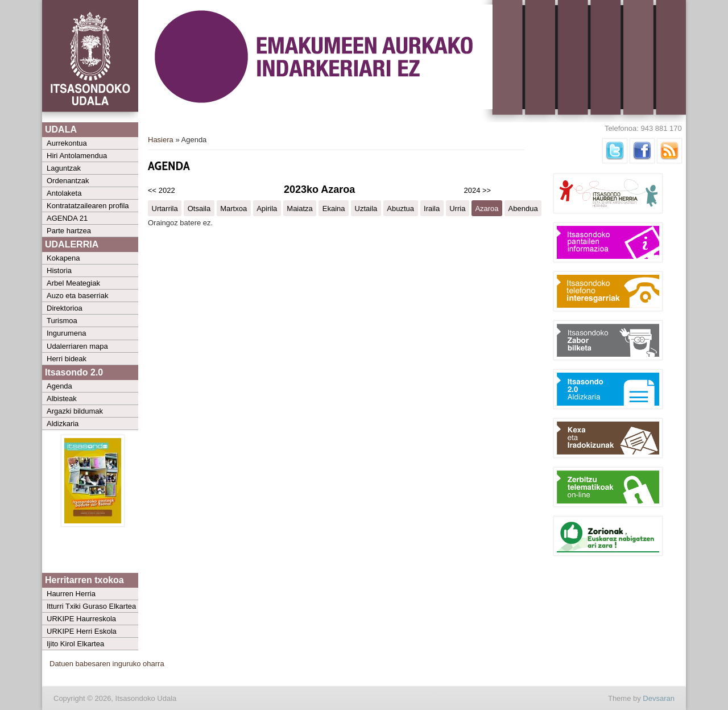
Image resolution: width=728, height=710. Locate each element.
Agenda (59, 386)
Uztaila (366, 208)
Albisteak (62, 399)
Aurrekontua (67, 143)
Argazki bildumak (75, 411)
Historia (59, 271)
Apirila (267, 208)
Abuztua (400, 208)
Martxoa (233, 208)
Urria (457, 208)
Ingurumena (66, 333)
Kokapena (63, 258)
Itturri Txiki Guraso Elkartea (91, 606)
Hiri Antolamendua (77, 156)
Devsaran (659, 698)
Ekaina (334, 208)
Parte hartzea (69, 231)
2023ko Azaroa (319, 189)
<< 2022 (162, 190)
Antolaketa (64, 193)
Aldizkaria (63, 424)
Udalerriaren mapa (77, 346)
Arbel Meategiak (73, 283)
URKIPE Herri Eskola (82, 631)
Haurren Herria (71, 594)
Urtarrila (165, 208)
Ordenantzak (68, 181)
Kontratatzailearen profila (88, 206)
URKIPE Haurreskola (81, 619)
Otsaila (199, 208)
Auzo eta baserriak (77, 296)
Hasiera (161, 140)
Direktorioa (65, 308)
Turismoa (62, 321)
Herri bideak (67, 359)
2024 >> (478, 190)
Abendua (523, 208)
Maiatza (300, 208)
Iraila (432, 208)
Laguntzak (64, 168)
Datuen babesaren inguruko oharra (107, 664)
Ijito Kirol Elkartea (75, 644)
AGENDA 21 (67, 218)
